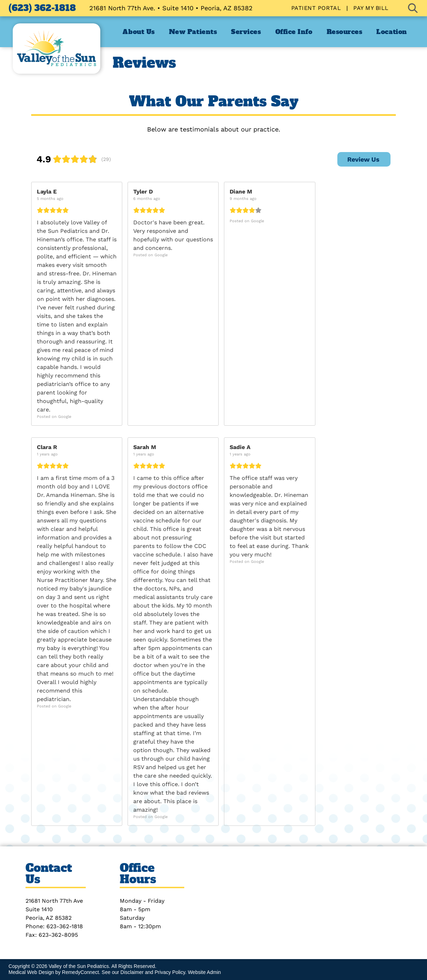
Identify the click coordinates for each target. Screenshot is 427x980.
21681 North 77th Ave (54, 901)
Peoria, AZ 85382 (49, 918)
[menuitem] (317, 8)
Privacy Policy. (170, 972)
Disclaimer (132, 972)
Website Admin (204, 972)
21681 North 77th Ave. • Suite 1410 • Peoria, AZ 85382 (171, 8)
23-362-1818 (66, 926)
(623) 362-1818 (42, 8)
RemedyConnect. (81, 972)
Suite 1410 (39, 909)
